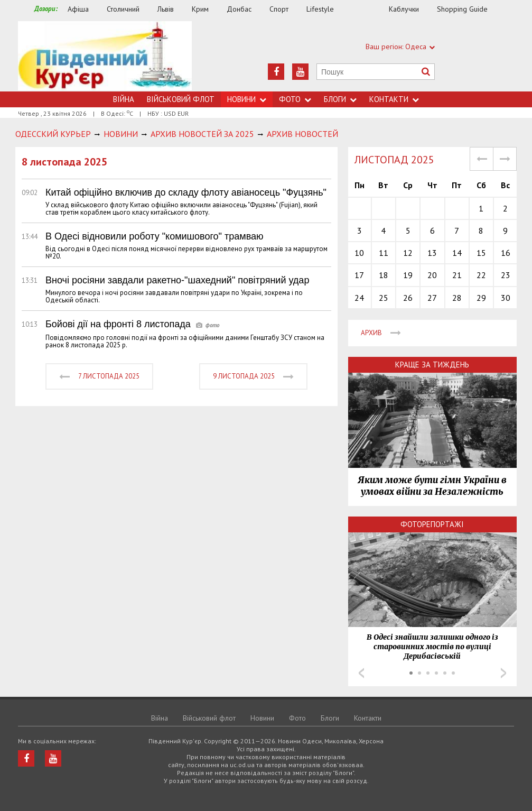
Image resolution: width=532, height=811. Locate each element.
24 (359, 298)
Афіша (78, 9)
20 (432, 275)
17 (359, 275)
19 (408, 275)
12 (408, 253)
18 (384, 275)
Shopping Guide (462, 9)
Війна (124, 99)
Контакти (394, 99)
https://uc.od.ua (105, 56)
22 (481, 275)
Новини (247, 99)
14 (457, 253)
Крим (200, 9)
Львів (166, 9)
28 (457, 298)
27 (432, 298)
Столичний (123, 9)
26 (408, 298)
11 (384, 253)
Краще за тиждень (432, 365)
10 (359, 253)
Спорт (279, 9)
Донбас (239, 9)
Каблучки (404, 9)
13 (432, 253)
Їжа (367, 9)
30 (506, 298)
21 (457, 275)
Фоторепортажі (432, 524)
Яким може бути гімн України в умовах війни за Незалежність (432, 486)
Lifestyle (320, 9)
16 (506, 253)
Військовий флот (181, 99)
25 (384, 298)
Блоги (340, 99)
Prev (361, 673)
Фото (295, 99)
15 (481, 253)
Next (503, 673)
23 (506, 275)
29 (481, 298)
